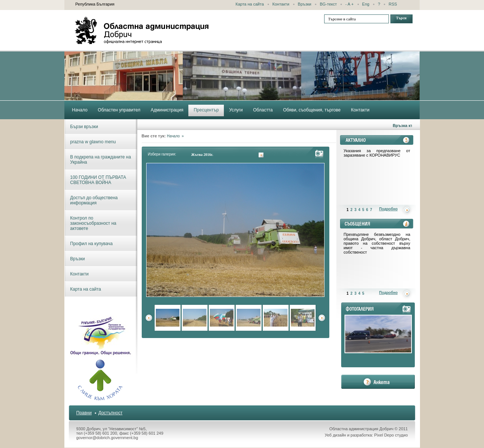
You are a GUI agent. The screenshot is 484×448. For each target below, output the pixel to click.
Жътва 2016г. (202, 155)
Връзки (305, 4)
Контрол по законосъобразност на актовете (93, 223)
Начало (173, 136)
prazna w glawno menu (93, 142)
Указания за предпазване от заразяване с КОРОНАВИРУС (377, 153)
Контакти (281, 4)
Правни (84, 413)
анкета (378, 382)
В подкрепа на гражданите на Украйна (101, 160)
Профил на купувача (92, 244)
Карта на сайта (250, 4)
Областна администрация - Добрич (142, 30)
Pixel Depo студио (391, 435)
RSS (393, 4)
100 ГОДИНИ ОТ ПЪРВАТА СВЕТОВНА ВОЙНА (98, 180)
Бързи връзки (84, 127)
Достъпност (110, 413)
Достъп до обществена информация (94, 200)
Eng (366, 4)
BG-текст (328, 4)
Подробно (389, 209)
